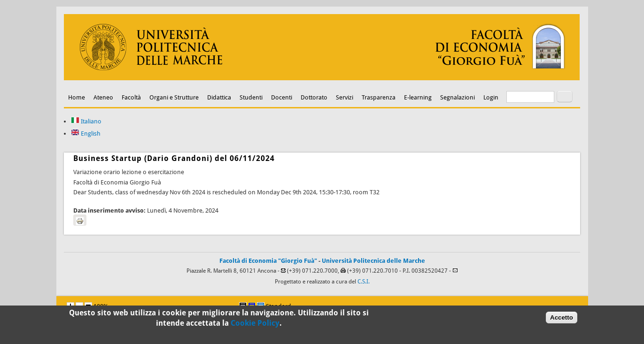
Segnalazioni (458, 97)
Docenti (282, 97)
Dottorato (314, 97)
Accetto (562, 319)
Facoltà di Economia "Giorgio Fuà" (268, 261)
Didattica (219, 97)
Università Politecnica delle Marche (373, 261)
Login (491, 97)
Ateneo (103, 97)
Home (77, 97)
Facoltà (131, 97)
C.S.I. (364, 282)
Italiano (86, 121)
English (86, 134)
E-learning (418, 97)
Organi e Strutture (174, 97)
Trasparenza (379, 97)
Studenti (251, 97)
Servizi (345, 97)
